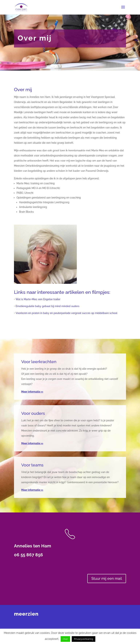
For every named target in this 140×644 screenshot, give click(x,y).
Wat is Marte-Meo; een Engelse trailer (38, 299)
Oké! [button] (65, 639)
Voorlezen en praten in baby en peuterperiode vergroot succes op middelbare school (66, 313)
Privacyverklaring (84, 639)
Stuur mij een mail (107, 579)
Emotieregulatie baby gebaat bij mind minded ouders (47, 306)
